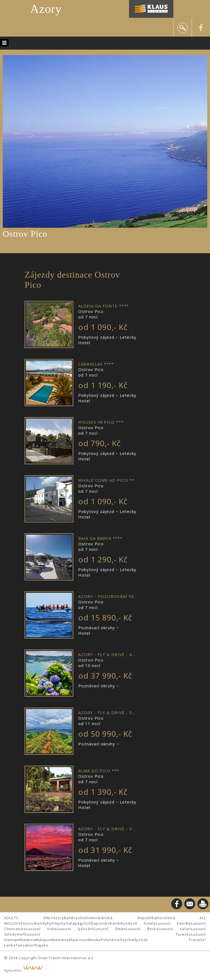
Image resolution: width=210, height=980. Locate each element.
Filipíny (59, 923)
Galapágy (75, 923)
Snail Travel (170, 940)
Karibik (117, 923)
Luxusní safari (175, 929)
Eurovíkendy (35, 923)
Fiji (50, 923)
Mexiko (94, 940)
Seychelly (129, 940)
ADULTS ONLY (29, 918)
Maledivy (60, 940)
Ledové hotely (140, 923)
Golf (88, 923)
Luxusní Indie (41, 929)
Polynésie (111, 940)
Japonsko (101, 923)
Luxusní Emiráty (174, 923)
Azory (46, 9)
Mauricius (78, 940)
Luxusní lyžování (75, 929)
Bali (68, 918)
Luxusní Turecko (108, 934)
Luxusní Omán (110, 929)
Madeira (28, 940)
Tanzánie (24, 945)
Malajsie (44, 940)
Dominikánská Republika (121, 918)
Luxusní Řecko (142, 929)
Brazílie (78, 918)
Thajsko (41, 945)
